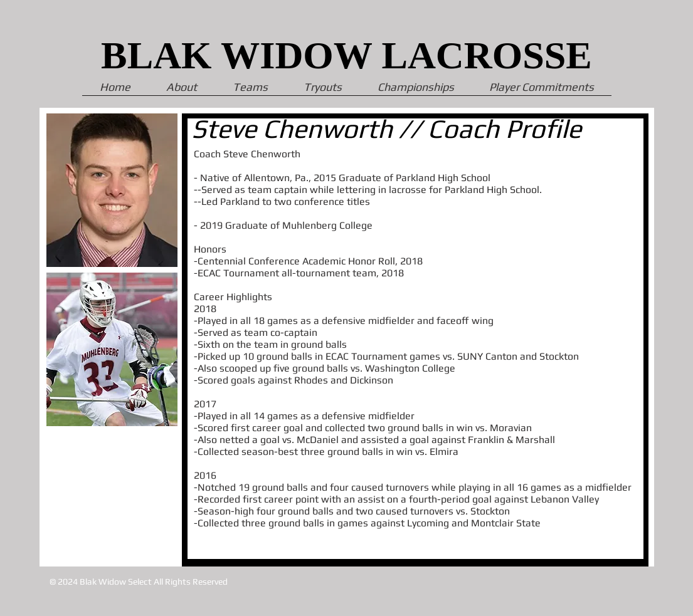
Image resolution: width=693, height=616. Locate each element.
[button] (542, 91)
